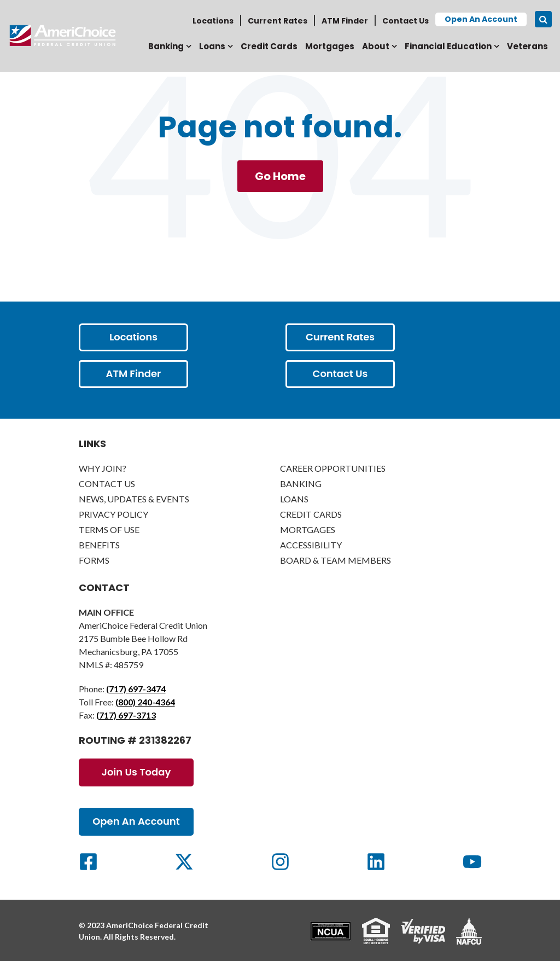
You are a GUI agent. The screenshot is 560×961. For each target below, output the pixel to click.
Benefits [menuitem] (99, 545)
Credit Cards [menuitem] (269, 46)
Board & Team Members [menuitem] (336, 560)
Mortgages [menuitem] (330, 46)
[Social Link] (88, 862)
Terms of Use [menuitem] (109, 529)
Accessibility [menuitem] (311, 545)
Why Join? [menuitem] (103, 468)
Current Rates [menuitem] (278, 21)
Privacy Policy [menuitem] (113, 514)
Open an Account (481, 19)
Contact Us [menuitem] (406, 21)
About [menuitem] (376, 46)
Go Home (280, 176)
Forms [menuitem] (94, 560)
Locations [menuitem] (213, 21)
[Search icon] (543, 19)
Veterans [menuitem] (527, 46)
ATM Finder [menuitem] (345, 21)
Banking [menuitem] (166, 46)
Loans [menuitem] (212, 46)
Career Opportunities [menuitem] (333, 468)
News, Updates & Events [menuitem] (134, 499)
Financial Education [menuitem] (448, 46)
